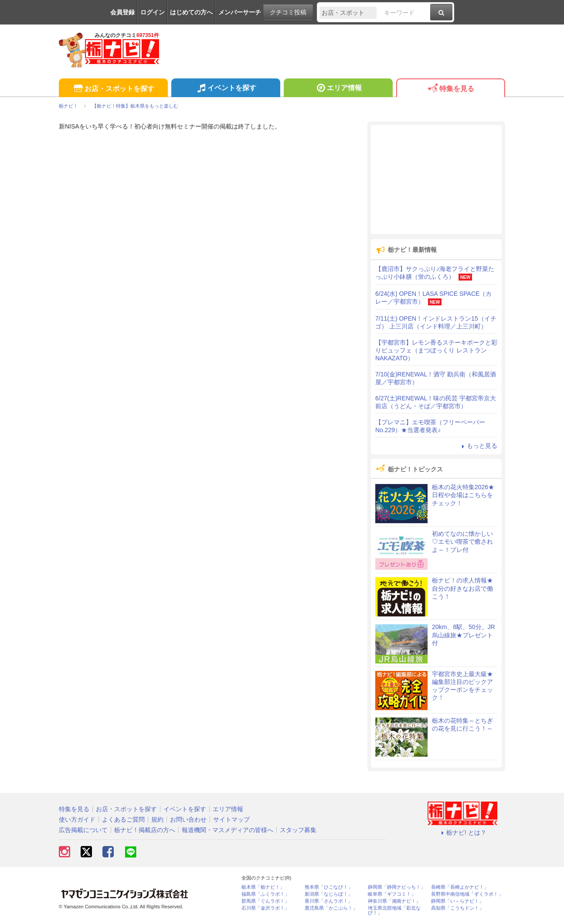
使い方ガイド (77, 819)
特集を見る (450, 89)
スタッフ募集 (298, 830)
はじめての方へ (191, 12)
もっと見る (478, 446)
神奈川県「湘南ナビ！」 (394, 901)
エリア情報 (338, 89)
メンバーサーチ (240, 12)
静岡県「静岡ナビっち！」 (397, 887)
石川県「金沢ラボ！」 (265, 908)
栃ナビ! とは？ (462, 833)
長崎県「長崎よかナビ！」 (460, 887)
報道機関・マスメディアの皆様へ (228, 830)
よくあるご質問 (123, 819)
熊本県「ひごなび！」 (329, 887)
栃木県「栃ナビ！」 (263, 887)
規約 (157, 819)
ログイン (153, 12)
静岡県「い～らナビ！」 (457, 901)
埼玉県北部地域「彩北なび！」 (394, 910)
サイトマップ (231, 819)
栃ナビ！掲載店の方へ (145, 830)
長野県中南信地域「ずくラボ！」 (467, 894)
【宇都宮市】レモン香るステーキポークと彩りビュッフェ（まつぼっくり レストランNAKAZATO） (436, 350)
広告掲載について (83, 830)
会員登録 (122, 12)
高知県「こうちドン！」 (457, 908)
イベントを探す (226, 89)
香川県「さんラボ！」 (329, 901)
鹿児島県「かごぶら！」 (331, 908)
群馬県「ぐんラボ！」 (265, 901)
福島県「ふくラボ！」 (265, 894)
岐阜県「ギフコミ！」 (392, 894)
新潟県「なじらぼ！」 (329, 894)
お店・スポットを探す (113, 89)
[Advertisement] (436, 179)
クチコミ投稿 (288, 12)
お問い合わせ (188, 819)
